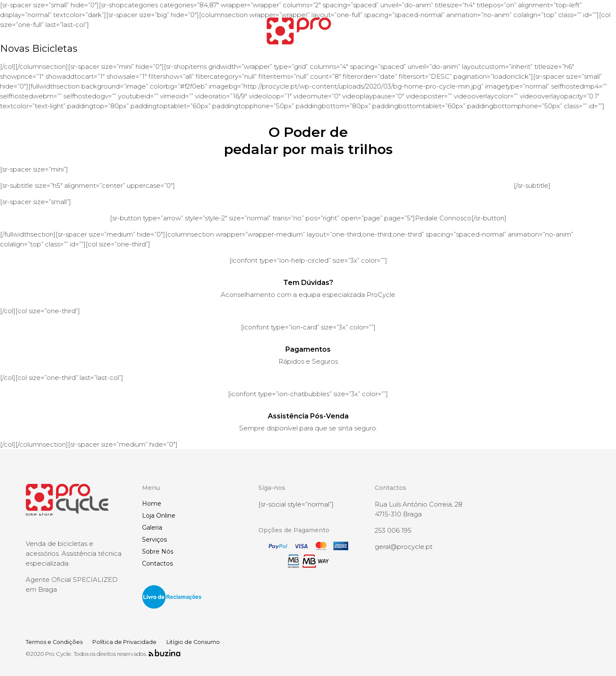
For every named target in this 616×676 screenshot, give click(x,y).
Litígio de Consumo (193, 642)
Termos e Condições (54, 642)
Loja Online (159, 516)
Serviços (154, 540)
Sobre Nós (158, 551)
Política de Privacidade (124, 642)
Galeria (152, 528)
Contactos (157, 563)
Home (152, 504)
